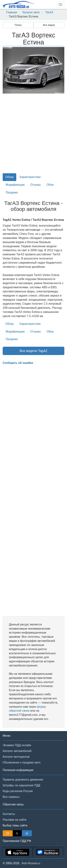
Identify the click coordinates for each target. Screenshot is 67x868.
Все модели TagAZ (34, 351)
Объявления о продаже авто (22, 762)
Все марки (49, 25)
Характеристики (30, 177)
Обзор (9, 177)
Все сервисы (11, 797)
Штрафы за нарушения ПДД (21, 785)
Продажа (12, 192)
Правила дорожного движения (23, 780)
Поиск (18, 25)
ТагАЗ (49, 12)
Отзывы (36, 185)
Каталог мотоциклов (16, 757)
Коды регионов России (18, 791)
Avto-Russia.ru (31, 863)
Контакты (9, 814)
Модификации (15, 185)
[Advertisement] (33, 135)
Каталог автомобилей (17, 751)
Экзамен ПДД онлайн (17, 745)
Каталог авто (31, 12)
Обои (50, 185)
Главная (12, 12)
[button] (7, 70)
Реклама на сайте (15, 820)
